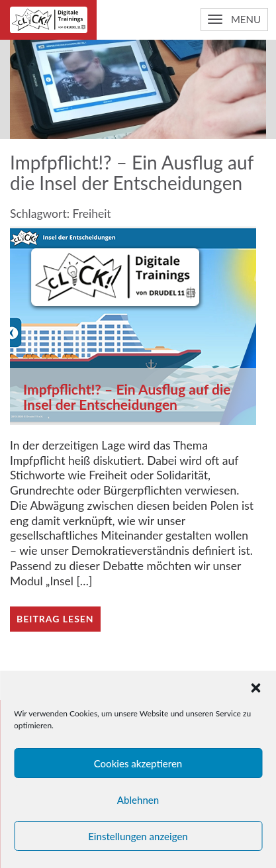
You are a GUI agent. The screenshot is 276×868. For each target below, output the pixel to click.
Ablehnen (138, 800)
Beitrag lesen (55, 619)
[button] (255, 688)
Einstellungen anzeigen (138, 836)
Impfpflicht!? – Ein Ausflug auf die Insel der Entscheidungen (127, 397)
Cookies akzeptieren (138, 763)
